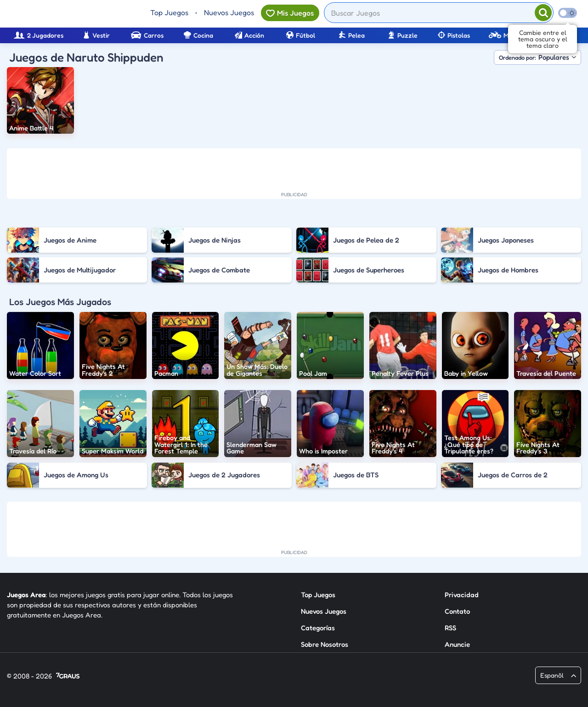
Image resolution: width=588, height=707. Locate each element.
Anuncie (457, 644)
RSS (450, 628)
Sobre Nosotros (325, 644)
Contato (457, 611)
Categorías (318, 628)
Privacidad (462, 595)
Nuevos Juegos (229, 12)
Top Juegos (169, 12)
